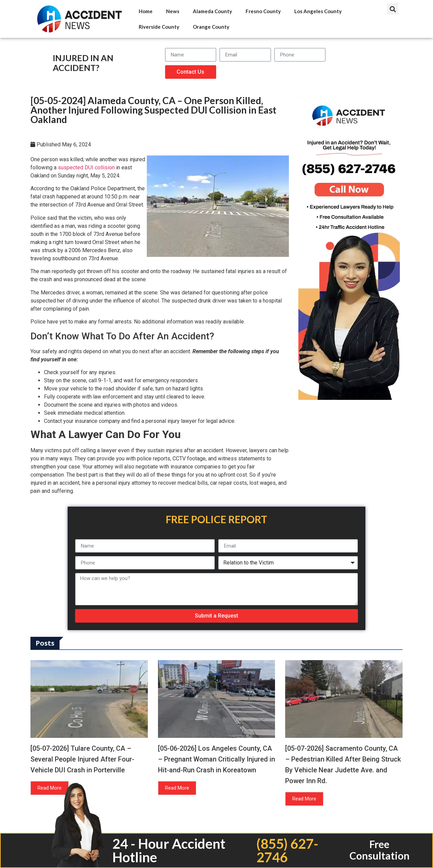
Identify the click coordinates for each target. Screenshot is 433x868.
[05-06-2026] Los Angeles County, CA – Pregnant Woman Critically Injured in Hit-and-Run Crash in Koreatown (216, 759)
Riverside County (159, 27)
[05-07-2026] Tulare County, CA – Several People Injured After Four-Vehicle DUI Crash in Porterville (82, 759)
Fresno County (263, 11)
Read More (50, 788)
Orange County (211, 27)
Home (146, 11)
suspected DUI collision (86, 167)
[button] (393, 9)
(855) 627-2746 (287, 850)
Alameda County (212, 11)
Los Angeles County (318, 11)
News (173, 11)
